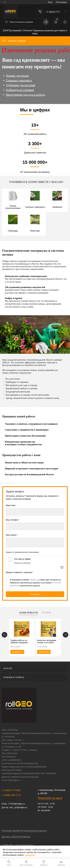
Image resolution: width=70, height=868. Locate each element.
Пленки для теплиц (17, 76)
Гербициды (13, 231)
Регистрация (61, 2)
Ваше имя (11, 505)
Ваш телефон (13, 520)
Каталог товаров (14, 41)
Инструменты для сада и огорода (26, 95)
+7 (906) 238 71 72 (11, 795)
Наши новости (29, 613)
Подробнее (17, 652)
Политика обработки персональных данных (24, 831)
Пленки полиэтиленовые (13, 207)
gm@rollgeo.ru (21, 807)
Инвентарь (35, 231)
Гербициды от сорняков (20, 90)
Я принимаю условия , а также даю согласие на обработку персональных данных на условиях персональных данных (35, 583)
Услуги (46, 613)
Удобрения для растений (21, 85)
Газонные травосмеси (19, 80)
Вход (50, 2)
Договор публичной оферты (16, 837)
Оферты (33, 580)
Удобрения (57, 207)
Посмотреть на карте (50, 798)
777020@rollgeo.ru (17, 804)
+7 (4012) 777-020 (11, 790)
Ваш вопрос (12, 535)
